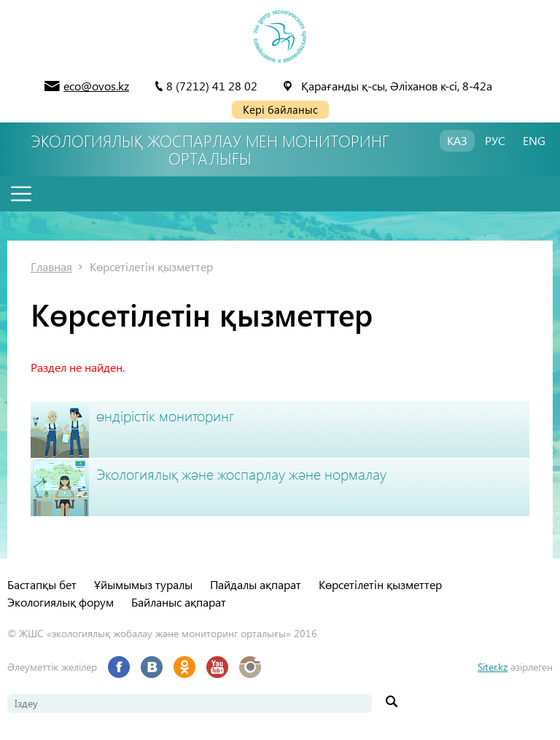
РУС (495, 140)
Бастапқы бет (42, 584)
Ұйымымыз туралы (143, 584)
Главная (51, 266)
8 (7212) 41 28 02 (212, 86)
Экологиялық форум (61, 602)
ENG (534, 140)
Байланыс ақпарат (179, 602)
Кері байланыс (280, 109)
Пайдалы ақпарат (256, 584)
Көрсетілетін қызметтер (151, 266)
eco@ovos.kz (96, 86)
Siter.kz (493, 667)
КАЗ (457, 140)
